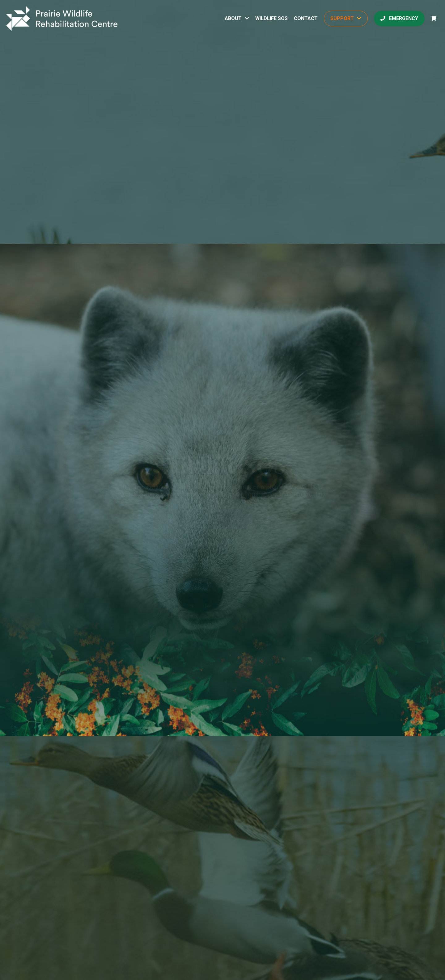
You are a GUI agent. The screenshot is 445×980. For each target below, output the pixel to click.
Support (342, 18)
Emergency (399, 18)
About (233, 18)
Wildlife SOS (271, 18)
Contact (306, 18)
